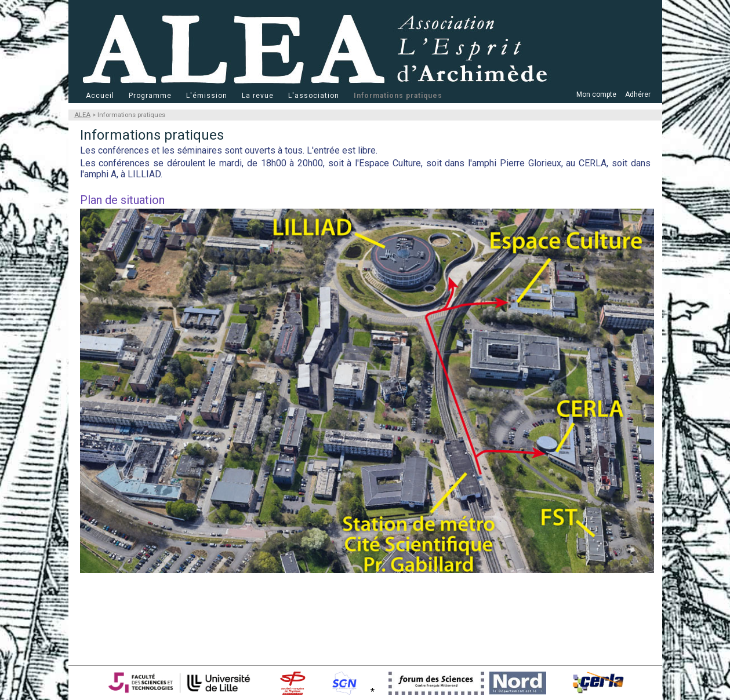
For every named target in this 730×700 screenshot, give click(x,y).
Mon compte (596, 94)
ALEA (82, 115)
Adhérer (638, 94)
